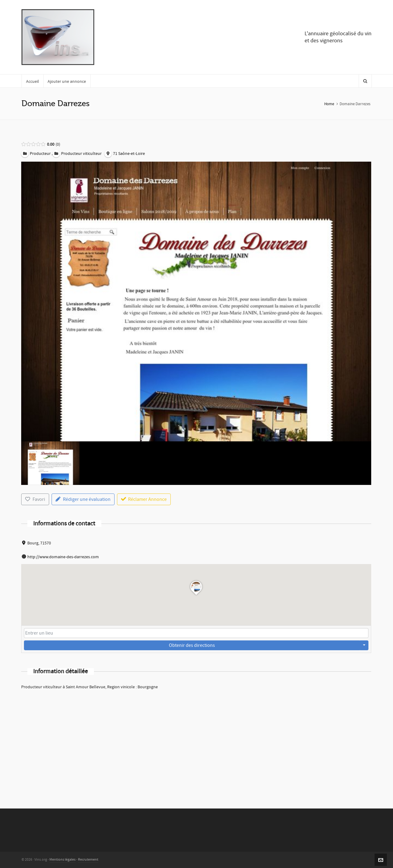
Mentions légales (62, 860)
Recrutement (88, 860)
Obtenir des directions (192, 645)
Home (329, 104)
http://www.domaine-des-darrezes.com (63, 557)
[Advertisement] (196, 741)
